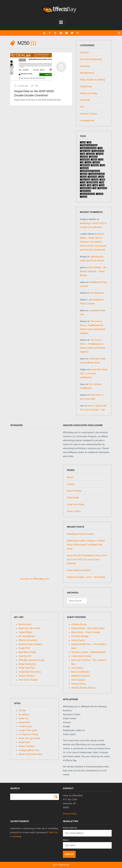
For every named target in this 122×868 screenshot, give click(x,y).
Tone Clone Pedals (28, 680)
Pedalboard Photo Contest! (80, 534)
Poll (82, 107)
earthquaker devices (91, 171)
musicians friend (97, 174)
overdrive (86, 160)
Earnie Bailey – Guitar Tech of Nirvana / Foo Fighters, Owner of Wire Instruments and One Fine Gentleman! (93, 242)
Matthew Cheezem (81, 676)
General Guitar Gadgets (30, 644)
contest (85, 157)
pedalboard (93, 182)
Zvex (84, 185)
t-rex (84, 182)
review (96, 180)
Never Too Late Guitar (29, 738)
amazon (91, 154)
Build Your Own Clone (29, 628)
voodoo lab (87, 188)
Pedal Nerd (24, 742)
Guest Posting (74, 491)
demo (84, 177)
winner (97, 162)
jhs (95, 188)
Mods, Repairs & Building (92, 80)
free (102, 182)
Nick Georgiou (78, 680)
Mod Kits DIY (25, 656)
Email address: (70, 828)
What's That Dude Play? (30, 754)
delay (95, 160)
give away (86, 151)
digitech (94, 157)
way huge (86, 180)
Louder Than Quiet (28, 730)
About (70, 477)
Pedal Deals (86, 86)
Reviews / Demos (89, 114)
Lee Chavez (77, 668)
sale (83, 154)
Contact (71, 484)
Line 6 (89, 162)
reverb (100, 194)
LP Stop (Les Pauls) (28, 734)
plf (83, 162)
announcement (88, 194)
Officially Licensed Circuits (32, 660)
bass (102, 177)
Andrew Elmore (79, 624)
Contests (84, 52)
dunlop (100, 154)
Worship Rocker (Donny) (83, 688)
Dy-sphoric (24, 714)
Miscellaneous (87, 73)
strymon (85, 168)
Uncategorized (87, 121)
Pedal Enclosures (27, 664)
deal (103, 165)
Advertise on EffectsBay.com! (35, 579)
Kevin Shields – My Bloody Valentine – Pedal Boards (93, 271)
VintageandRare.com (29, 750)
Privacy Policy (74, 511)
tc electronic (99, 151)
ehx (90, 142)
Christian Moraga (80, 636)
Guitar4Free (25, 722)
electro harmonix (89, 148)
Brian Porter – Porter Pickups (86, 632)
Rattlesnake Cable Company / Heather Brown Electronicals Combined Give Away (86, 545)
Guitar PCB (24, 648)
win (90, 185)
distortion (86, 165)
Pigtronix (103, 188)
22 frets (22, 710)
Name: (66, 840)
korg (102, 185)
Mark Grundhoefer (80, 672)
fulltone (96, 165)
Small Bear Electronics (30, 672)
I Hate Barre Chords (81, 656)
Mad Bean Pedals (27, 652)
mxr (101, 148)
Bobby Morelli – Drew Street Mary (88, 628)
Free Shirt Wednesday (91, 59)
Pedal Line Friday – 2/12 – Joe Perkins (86, 577)
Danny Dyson (78, 640)
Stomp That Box (27, 676)
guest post (86, 191)
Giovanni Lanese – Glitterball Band (88, 652)
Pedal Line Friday (89, 93)
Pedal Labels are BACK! (79, 570)
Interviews (85, 66)
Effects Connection (28, 640)
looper (84, 197)
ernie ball (93, 177)
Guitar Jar (23, 718)
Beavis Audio (25, 624)
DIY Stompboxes (27, 636)
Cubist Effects (25, 632)
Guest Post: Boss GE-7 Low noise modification (94, 373)
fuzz (102, 160)
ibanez (85, 174)
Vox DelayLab (97, 293)
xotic (96, 185)
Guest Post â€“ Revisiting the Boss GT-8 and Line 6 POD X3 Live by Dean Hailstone (87, 559)
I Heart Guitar (25, 726)
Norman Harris (79, 684)
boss (84, 142)
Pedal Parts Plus (27, 668)
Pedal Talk (85, 100)
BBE (103, 180)
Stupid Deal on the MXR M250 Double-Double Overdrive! (34, 93)
